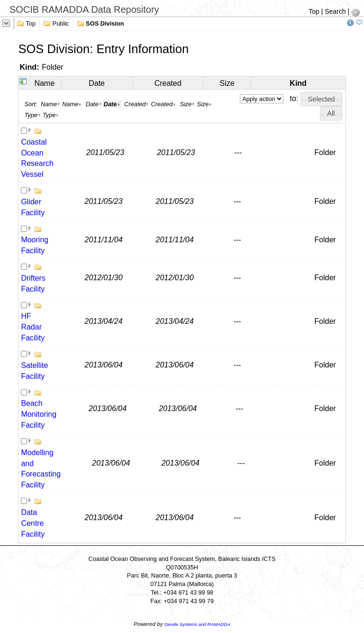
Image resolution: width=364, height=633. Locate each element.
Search (335, 11)
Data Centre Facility (33, 523)
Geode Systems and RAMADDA (197, 624)
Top (314, 11)
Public (56, 23)
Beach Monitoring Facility (39, 414)
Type (32, 115)
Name (44, 83)
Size (227, 83)
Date (97, 83)
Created (168, 83)
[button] (321, 99)
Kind (298, 83)
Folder (52, 67)
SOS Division (100, 23)
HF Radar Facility (33, 327)
